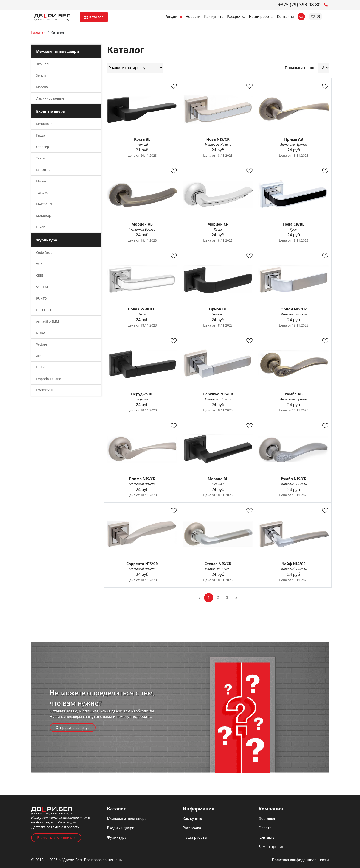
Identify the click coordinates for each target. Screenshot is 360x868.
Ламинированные (50, 98)
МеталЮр (44, 216)
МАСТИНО (44, 204)
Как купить (214, 17)
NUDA (41, 333)
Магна (41, 181)
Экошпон (43, 64)
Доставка (267, 818)
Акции (174, 17)
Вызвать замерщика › (56, 838)
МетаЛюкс (44, 124)
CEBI (39, 275)
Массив (42, 87)
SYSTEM (42, 287)
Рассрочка (236, 17)
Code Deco (44, 253)
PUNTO (42, 298)
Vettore (42, 344)
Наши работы (261, 17)
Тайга (40, 158)
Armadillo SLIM (48, 321)
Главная (38, 32)
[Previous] (200, 598)
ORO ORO (44, 310)
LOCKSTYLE (45, 390)
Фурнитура (117, 837)
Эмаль (41, 75)
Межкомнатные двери (127, 818)
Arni (39, 356)
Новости (193, 17)
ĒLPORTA (43, 170)
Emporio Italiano (49, 379)
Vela (39, 264)
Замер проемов (273, 847)
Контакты (285, 17)
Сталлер (42, 147)
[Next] (236, 598)
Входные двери (121, 828)
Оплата (265, 828)
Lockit (41, 367)
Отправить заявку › (73, 728)
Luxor (40, 227)
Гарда (41, 135)
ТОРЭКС (42, 193)
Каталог (94, 17)
